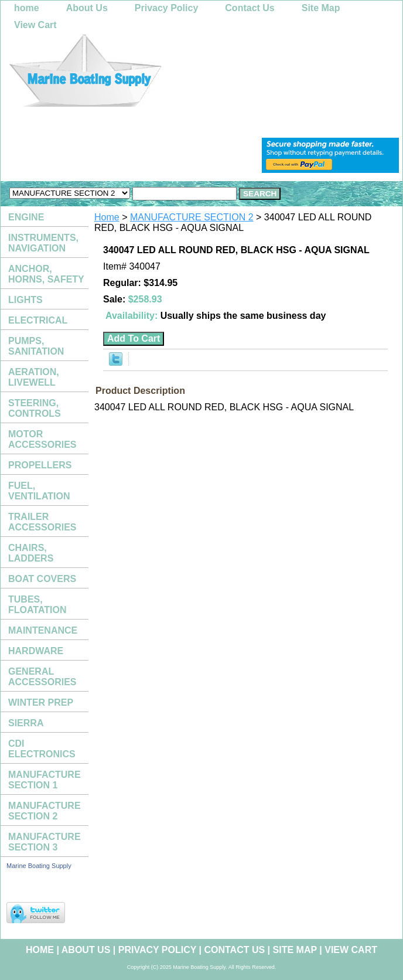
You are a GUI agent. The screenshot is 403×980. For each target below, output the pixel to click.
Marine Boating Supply (39, 866)
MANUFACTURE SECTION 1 (45, 780)
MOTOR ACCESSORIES (42, 439)
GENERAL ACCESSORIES (42, 677)
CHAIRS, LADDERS (31, 553)
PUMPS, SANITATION (36, 346)
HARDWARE (36, 651)
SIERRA (26, 723)
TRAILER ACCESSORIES (42, 522)
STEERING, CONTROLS (35, 408)
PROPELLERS (40, 465)
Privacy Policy (167, 8)
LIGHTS (25, 300)
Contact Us (250, 8)
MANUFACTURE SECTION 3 (45, 842)
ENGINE (26, 217)
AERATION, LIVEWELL (34, 377)
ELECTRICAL (38, 320)
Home (107, 217)
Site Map (321, 8)
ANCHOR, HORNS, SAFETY (46, 274)
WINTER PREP (41, 702)
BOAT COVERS (42, 579)
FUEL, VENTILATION (39, 491)
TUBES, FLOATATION (37, 605)
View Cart (35, 25)
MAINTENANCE (43, 630)
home (27, 8)
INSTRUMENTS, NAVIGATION (43, 243)
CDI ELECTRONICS (42, 749)
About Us (87, 8)
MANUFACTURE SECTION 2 (192, 217)
